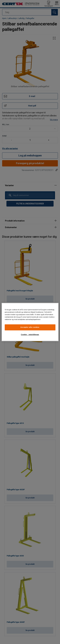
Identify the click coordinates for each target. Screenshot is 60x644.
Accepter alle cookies (30, 327)
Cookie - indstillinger (30, 335)
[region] (30, 322)
